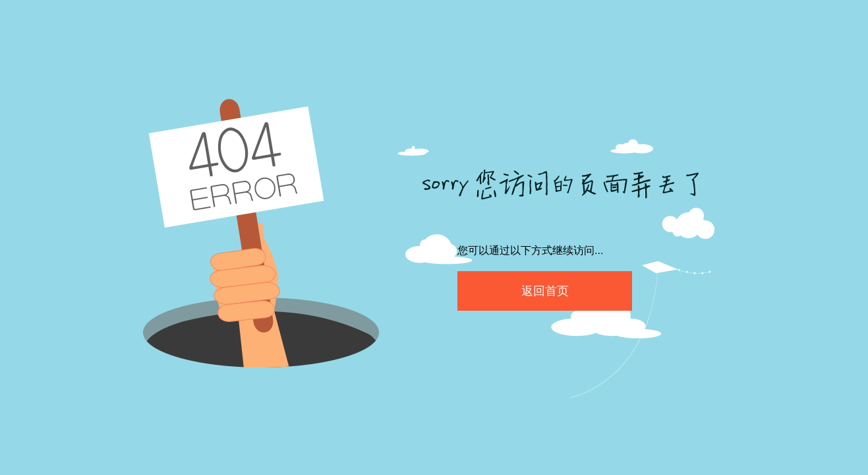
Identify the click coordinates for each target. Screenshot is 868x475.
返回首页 (545, 291)
